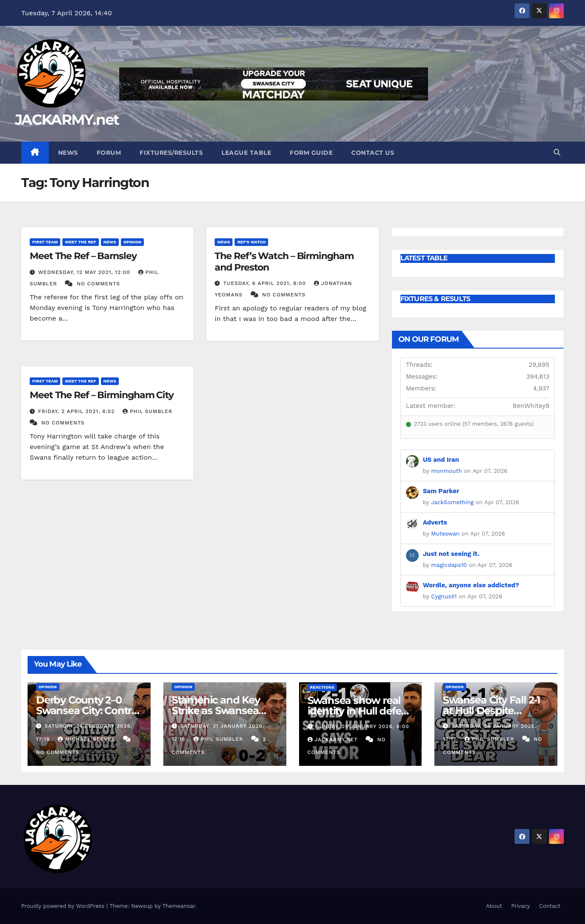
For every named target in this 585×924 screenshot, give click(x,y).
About (494, 906)
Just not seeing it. (451, 554)
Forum (109, 153)
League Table (246, 153)
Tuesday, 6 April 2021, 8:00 (266, 283)
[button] (557, 152)
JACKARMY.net (67, 120)
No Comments (98, 284)
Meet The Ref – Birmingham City (102, 395)
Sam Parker (441, 491)
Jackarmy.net (334, 740)
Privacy (521, 906)
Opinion (133, 242)
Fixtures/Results (171, 153)
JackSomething (452, 502)
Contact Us (373, 153)
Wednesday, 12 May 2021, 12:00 (85, 272)
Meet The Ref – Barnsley (83, 256)
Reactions (322, 687)
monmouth (446, 471)
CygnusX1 (444, 596)
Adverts (435, 522)
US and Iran (441, 460)
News (68, 153)
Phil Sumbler (147, 411)
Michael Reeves (87, 739)
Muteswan (445, 533)
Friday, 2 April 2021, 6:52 (77, 411)
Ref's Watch (251, 242)
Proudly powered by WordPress (64, 906)
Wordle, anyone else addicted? (471, 585)
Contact (550, 906)
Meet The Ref (80, 242)
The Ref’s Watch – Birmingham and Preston (284, 261)
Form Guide (311, 153)
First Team (45, 242)
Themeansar (179, 906)
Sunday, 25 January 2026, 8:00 (362, 726)
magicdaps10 (449, 565)
